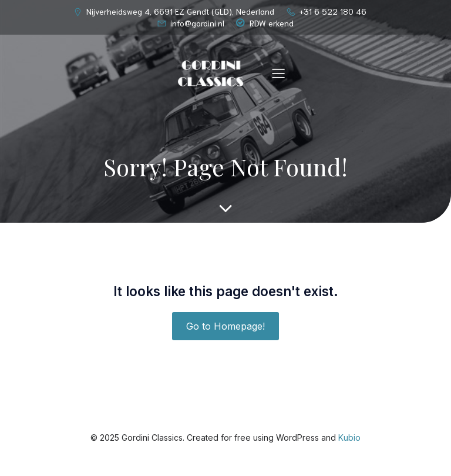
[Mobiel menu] (278, 73)
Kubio (349, 438)
